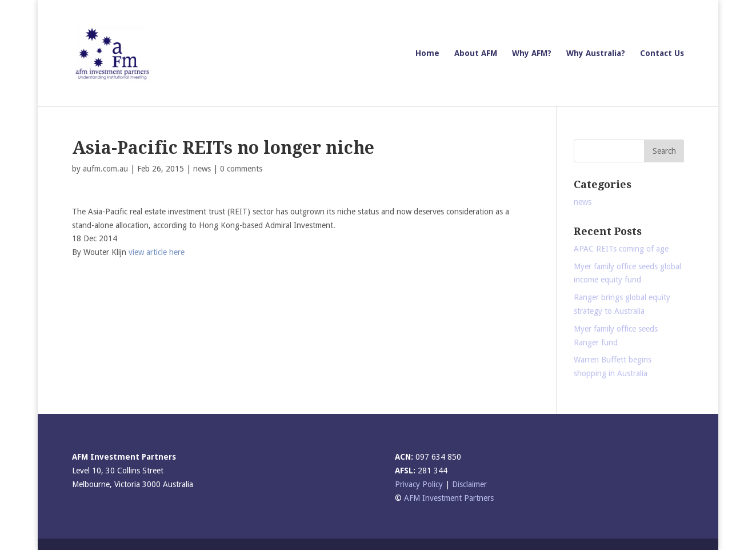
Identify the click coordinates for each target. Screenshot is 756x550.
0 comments (241, 169)
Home (427, 53)
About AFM (476, 53)
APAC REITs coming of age (621, 249)
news (202, 169)
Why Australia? (596, 53)
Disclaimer (469, 484)
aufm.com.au (105, 169)
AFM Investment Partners (449, 498)
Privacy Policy (419, 484)
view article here (157, 252)
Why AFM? (532, 53)
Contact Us (662, 53)
